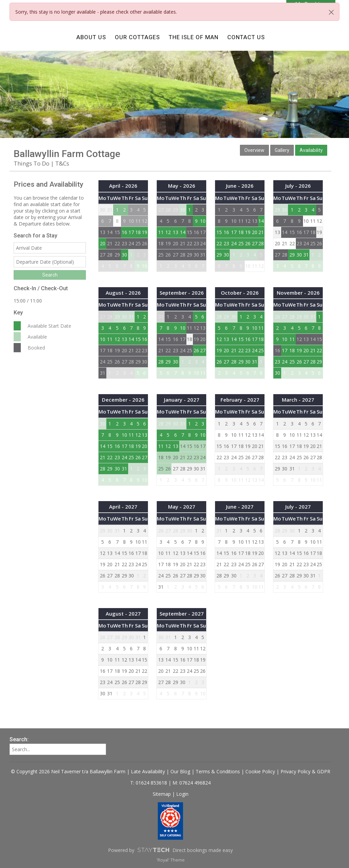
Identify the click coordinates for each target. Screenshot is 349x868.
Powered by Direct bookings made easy (170, 850)
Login (182, 794)
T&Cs (62, 163)
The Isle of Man (194, 37)
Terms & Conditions (218, 771)
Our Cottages (137, 37)
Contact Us (246, 37)
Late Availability (148, 771)
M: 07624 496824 (192, 783)
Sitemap (162, 794)
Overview (254, 150)
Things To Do (32, 163)
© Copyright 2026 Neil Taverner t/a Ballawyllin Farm (68, 771)
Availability (311, 150)
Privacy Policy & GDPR (305, 771)
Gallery (282, 150)
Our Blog (180, 771)
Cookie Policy (260, 771)
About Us (91, 37)
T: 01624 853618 (149, 783)
